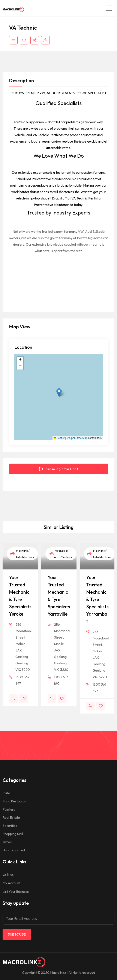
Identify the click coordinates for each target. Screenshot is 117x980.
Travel (7, 842)
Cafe (6, 793)
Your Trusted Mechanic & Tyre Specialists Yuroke (20, 596)
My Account (11, 883)
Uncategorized (14, 850)
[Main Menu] (109, 8)
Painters (9, 809)
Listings (8, 874)
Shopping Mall (13, 834)
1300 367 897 (22, 680)
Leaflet (59, 438)
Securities (10, 826)
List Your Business (16, 892)
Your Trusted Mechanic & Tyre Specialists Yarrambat (97, 599)
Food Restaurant (15, 801)
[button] (59, 393)
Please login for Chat (58, 469)
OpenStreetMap (78, 438)
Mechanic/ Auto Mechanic (22, 554)
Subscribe (17, 934)
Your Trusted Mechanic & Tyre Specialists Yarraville (59, 596)
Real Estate (11, 817)
